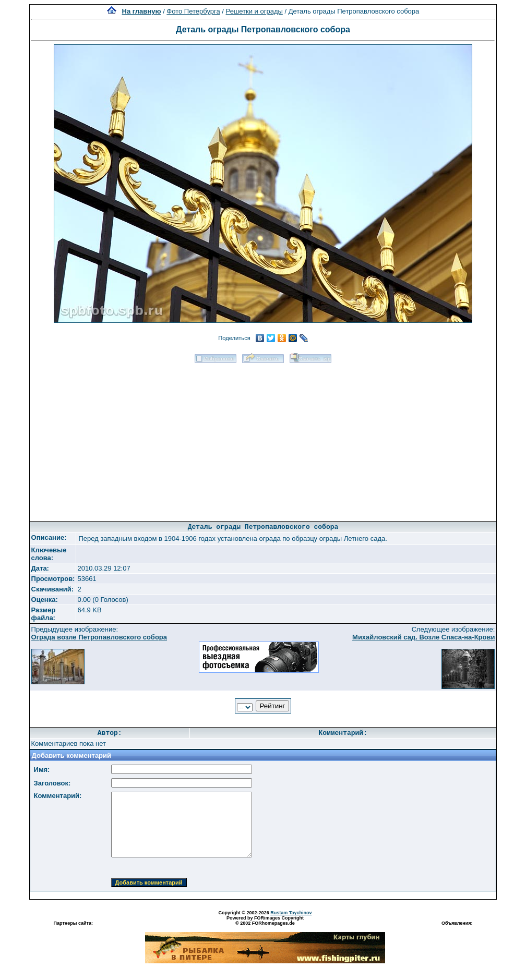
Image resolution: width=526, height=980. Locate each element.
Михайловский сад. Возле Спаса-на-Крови (423, 637)
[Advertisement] (263, 439)
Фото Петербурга (193, 11)
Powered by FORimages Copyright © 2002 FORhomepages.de (265, 921)
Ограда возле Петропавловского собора (99, 637)
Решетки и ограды (254, 11)
